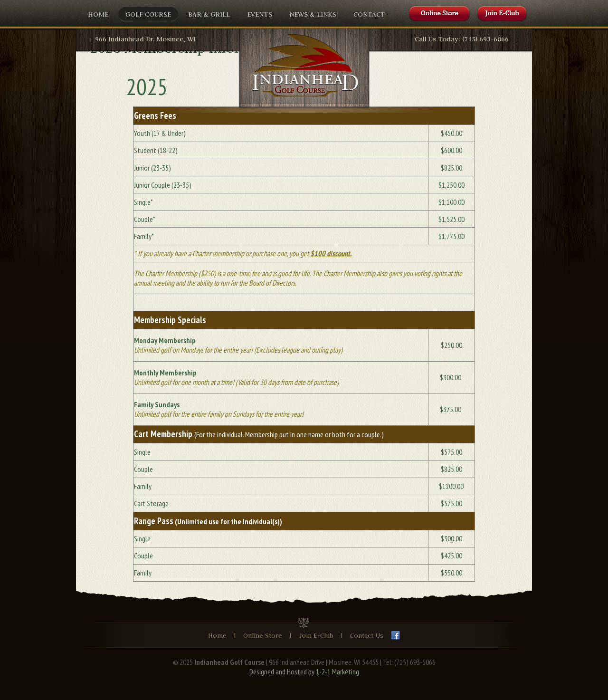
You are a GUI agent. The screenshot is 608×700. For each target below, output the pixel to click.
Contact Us (367, 635)
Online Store (263, 635)
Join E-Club (317, 635)
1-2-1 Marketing (337, 671)
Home (217, 635)
